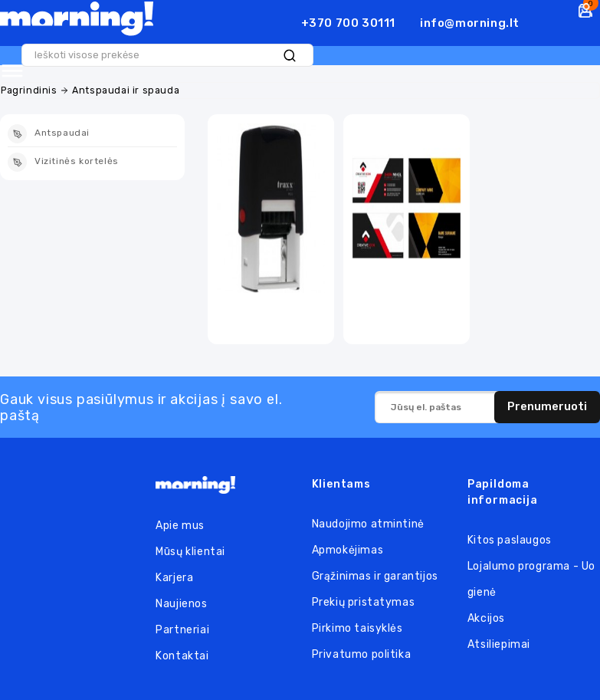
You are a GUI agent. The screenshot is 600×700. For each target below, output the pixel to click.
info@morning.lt (470, 23)
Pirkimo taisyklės (357, 628)
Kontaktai (182, 656)
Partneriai (182, 630)
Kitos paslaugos (510, 540)
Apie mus (180, 526)
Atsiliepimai (499, 644)
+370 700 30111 (348, 23)
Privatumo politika (362, 654)
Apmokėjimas (348, 550)
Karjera (174, 578)
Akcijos (486, 618)
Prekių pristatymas (364, 602)
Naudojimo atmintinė (368, 524)
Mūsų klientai (190, 552)
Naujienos (181, 604)
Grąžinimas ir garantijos (375, 576)
